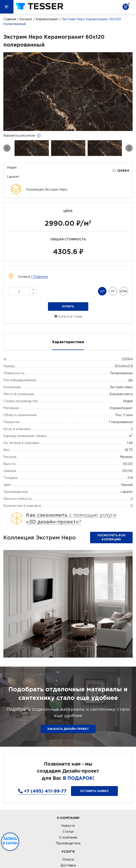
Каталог (26, 19)
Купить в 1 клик (68, 316)
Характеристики (68, 342)
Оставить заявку (94, 791)
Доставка (68, 865)
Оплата (68, 859)
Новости (68, 826)
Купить (68, 306)
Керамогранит (47, 19)
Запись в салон (10, 841)
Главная (10, 19)
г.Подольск (40, 277)
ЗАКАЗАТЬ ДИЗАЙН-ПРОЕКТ (68, 729)
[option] (68, 92)
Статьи (68, 832)
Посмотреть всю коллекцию (111, 537)
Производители (68, 843)
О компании (68, 837)
